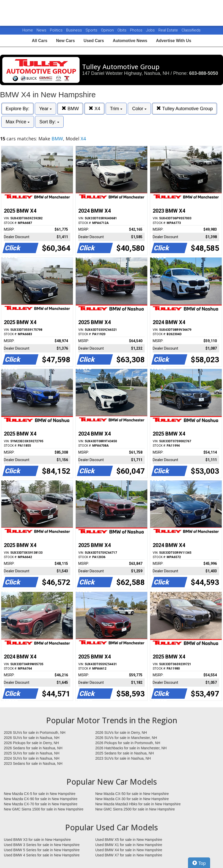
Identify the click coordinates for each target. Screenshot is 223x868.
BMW (70, 108)
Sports (92, 30)
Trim (116, 109)
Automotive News (130, 41)
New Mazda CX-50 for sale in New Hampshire (132, 794)
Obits (122, 30)
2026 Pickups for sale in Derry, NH (31, 743)
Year (45, 109)
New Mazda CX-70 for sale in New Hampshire (41, 804)
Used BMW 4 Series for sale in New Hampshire (42, 855)
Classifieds (191, 30)
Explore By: (18, 109)
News (41, 30)
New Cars (66, 41)
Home (28, 30)
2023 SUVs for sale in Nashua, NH (123, 758)
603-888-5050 (204, 73)
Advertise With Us (174, 41)
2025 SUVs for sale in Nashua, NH (32, 753)
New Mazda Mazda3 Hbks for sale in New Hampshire (138, 804)
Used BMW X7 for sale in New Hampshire (129, 855)
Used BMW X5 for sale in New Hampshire (129, 840)
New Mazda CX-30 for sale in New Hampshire (132, 799)
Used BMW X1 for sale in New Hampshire (129, 845)
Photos (137, 30)
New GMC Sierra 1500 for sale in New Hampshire (44, 809)
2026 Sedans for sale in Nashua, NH (33, 748)
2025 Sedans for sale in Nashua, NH (125, 753)
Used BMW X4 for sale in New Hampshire (129, 850)
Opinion (108, 30)
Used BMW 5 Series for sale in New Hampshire (42, 850)
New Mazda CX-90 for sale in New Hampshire (41, 799)
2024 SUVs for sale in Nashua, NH (32, 758)
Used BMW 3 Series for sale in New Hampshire (42, 845)
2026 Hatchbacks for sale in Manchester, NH (131, 748)
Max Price (18, 122)
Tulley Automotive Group (185, 108)
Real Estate (169, 30)
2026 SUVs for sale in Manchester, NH (126, 738)
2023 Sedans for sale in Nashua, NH (33, 763)
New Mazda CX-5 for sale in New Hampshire (40, 794)
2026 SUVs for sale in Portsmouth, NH (35, 733)
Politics (56, 30)
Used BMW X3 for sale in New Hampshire (37, 840)
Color (139, 109)
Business (75, 30)
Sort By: (49, 122)
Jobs (151, 30)
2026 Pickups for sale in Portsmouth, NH (128, 743)
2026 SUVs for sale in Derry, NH (121, 733)
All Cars (39, 41)
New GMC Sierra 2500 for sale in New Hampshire (135, 809)
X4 (94, 108)
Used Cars (94, 41)
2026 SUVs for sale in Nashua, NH (32, 738)
